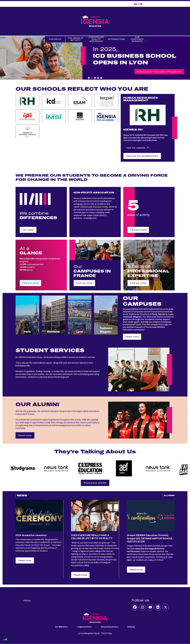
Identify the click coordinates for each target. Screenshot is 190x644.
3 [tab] (95, 78)
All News (169, 495)
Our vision (28, 230)
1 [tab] (89, 78)
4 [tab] (98, 78)
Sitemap (131, 627)
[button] (5, 640)
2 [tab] (92, 78)
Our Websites (61, 627)
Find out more (138, 230)
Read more (132, 337)
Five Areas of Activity (76, 39)
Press (27, 601)
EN (135, 4)
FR (141, 4)
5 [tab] (101, 78)
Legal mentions (84, 627)
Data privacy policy (109, 627)
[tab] (27, 100)
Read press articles (95, 483)
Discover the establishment (142, 156)
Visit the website (136, 148)
